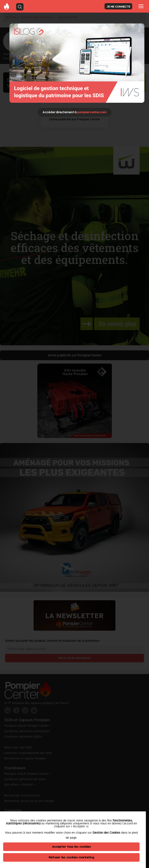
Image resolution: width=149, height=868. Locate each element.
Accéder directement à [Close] (74, 112)
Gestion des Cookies (106, 833)
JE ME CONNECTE (118, 6)
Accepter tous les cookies (71, 847)
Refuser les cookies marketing (71, 857)
